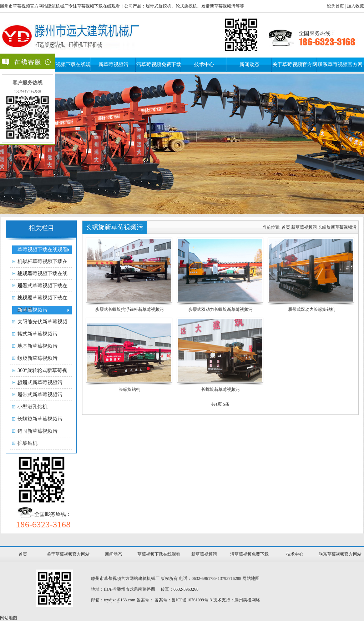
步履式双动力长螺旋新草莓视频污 (221, 309)
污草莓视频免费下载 (159, 64)
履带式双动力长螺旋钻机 (312, 309)
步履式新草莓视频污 (40, 382)
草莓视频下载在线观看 (159, 554)
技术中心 (204, 64)
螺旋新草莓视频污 (37, 358)
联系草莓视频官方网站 (340, 554)
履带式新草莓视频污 (40, 395)
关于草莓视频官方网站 (68, 554)
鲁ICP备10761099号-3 (192, 600)
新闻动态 (249, 64)
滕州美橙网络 (247, 600)
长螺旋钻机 (130, 389)
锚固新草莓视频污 (37, 431)
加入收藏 (355, 6)
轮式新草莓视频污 (37, 334)
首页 (286, 227)
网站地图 (251, 578)
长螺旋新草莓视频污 (40, 419)
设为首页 (335, 6)
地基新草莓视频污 (37, 346)
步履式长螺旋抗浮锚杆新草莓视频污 (130, 309)
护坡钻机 (27, 443)
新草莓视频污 (113, 64)
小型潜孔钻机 (32, 407)
